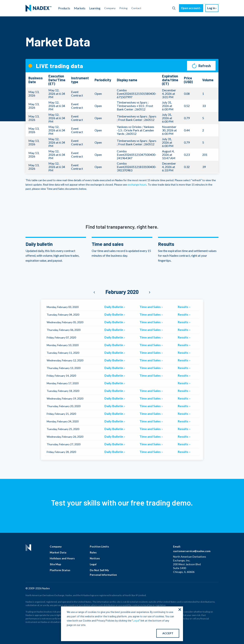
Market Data (58, 552)
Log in (211, 8)
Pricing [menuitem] (123, 8)
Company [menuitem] (110, 8)
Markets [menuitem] (80, 8)
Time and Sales (150, 307)
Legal (93, 564)
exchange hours (137, 185)
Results (183, 307)
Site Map (55, 564)
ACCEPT (168, 633)
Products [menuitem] (64, 8)
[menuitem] (39, 8)
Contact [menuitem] (136, 8)
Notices (95, 558)
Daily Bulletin (114, 307)
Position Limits (99, 546)
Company (56, 546)
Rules (93, 552)
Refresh (201, 66)
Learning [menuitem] (95, 8)
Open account (190, 8)
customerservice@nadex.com (192, 551)
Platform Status (60, 570)
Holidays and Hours (62, 558)
